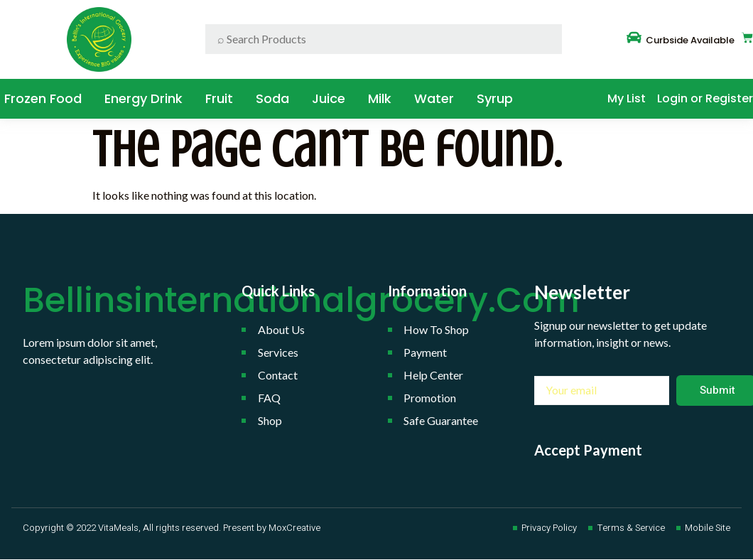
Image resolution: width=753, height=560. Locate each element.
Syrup (495, 98)
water (434, 98)
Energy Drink (143, 98)
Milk (380, 98)
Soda (272, 98)
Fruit (219, 98)
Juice (329, 98)
